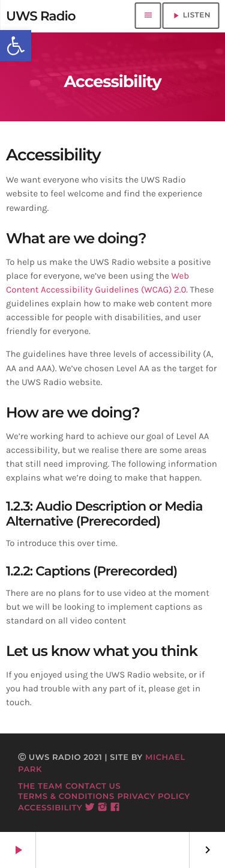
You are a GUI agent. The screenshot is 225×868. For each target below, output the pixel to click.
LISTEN (191, 16)
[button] (16, 46)
